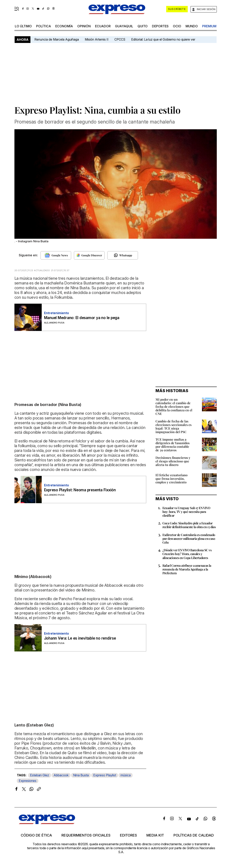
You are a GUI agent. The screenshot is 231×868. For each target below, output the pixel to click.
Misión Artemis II (97, 39)
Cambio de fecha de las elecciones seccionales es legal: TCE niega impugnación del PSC (173, 426)
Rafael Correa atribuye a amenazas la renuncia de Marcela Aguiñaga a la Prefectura (187, 569)
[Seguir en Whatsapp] (123, 255)
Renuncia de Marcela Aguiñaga (57, 39)
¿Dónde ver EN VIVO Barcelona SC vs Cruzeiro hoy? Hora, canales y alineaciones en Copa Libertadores (187, 554)
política (44, 26)
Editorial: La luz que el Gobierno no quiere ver (163, 39)
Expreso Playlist (105, 775)
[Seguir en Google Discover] (89, 255)
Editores (128, 835)
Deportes (160, 26)
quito (143, 26)
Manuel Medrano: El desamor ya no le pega (82, 318)
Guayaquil (124, 26)
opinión (84, 26)
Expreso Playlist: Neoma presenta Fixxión (80, 490)
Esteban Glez (40, 775)
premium (209, 26)
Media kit (155, 835)
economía (64, 26)
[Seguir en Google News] (56, 255)
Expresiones (28, 781)
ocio (177, 26)
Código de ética (36, 835)
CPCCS (120, 39)
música (126, 775)
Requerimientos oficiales (86, 835)
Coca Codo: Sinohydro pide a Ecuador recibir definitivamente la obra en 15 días (189, 525)
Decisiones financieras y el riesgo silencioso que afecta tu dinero (173, 461)
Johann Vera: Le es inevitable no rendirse (80, 638)
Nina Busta (81, 775)
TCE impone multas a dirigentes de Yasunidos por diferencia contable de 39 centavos (173, 445)
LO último (23, 26)
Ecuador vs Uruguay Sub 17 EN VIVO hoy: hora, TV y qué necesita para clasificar (186, 512)
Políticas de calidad (194, 835)
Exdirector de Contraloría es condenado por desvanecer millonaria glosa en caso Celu (189, 539)
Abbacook (61, 775)
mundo (192, 26)
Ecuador (103, 26)
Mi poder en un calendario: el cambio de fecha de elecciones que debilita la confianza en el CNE (174, 406)
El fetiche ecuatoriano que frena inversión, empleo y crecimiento (172, 479)
